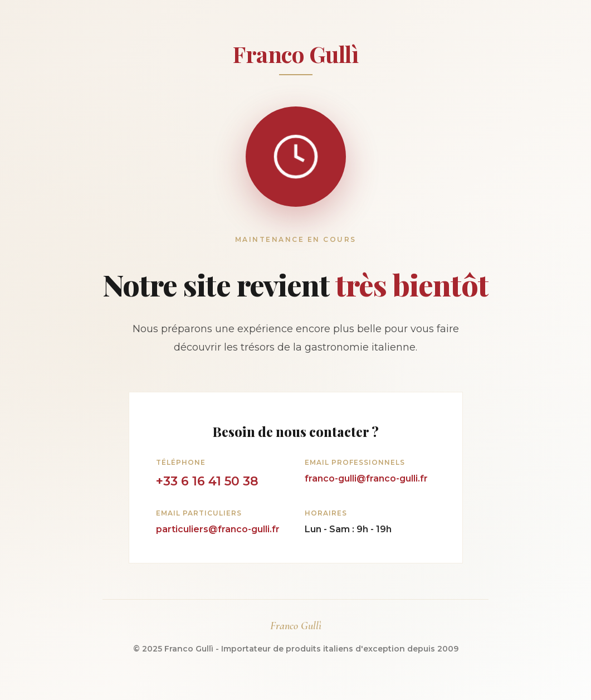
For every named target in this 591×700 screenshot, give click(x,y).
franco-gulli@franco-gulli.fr (366, 478)
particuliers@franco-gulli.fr (218, 529)
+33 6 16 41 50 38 (207, 481)
